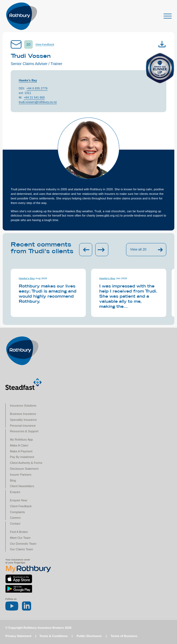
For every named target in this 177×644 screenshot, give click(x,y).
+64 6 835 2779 (37, 88)
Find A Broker (19, 532)
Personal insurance (23, 426)
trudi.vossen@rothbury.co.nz (38, 102)
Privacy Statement (18, 636)
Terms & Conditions (54, 636)
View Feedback (45, 44)
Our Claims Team (21, 549)
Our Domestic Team (23, 544)
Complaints (17, 512)
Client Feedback (21, 506)
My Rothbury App (21, 440)
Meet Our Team (20, 538)
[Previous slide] (86, 250)
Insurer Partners (21, 475)
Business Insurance (23, 414)
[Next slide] (102, 250)
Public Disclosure (89, 636)
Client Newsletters (22, 486)
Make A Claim (19, 445)
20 (28, 44)
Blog (13, 480)
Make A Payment (21, 451)
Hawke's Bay (28, 80)
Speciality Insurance (23, 420)
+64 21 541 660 (34, 97)
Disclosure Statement (24, 469)
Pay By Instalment (22, 457)
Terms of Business (124, 636)
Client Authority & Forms (26, 463)
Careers (15, 518)
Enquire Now (19, 500)
